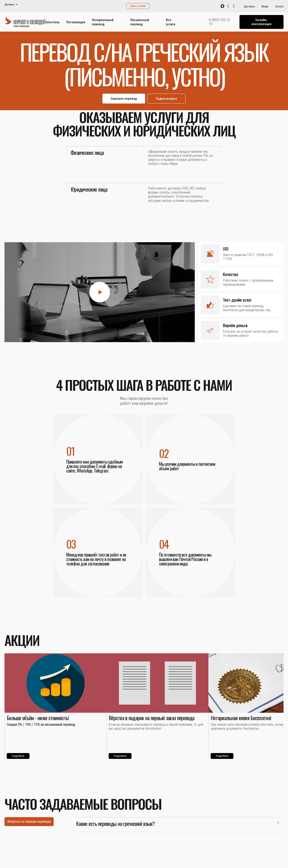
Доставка (249, 6)
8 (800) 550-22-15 (220, 22)
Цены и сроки (138, 6)
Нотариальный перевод (103, 22)
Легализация (76, 22)
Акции (265, 6)
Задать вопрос (166, 99)
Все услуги (171, 22)
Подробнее (18, 756)
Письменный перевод (140, 22)
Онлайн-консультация (262, 22)
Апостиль (53, 22)
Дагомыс (10, 5)
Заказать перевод (124, 99)
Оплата (279, 6)
